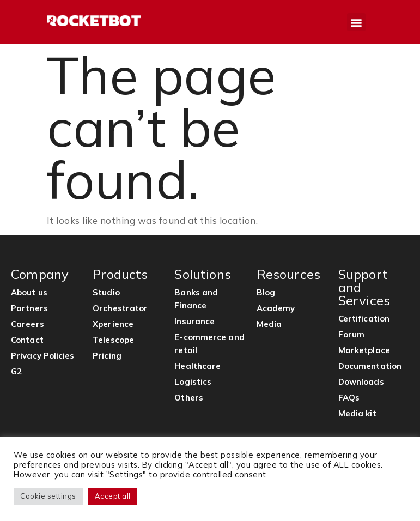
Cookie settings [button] (48, 496)
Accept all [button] (113, 496)
